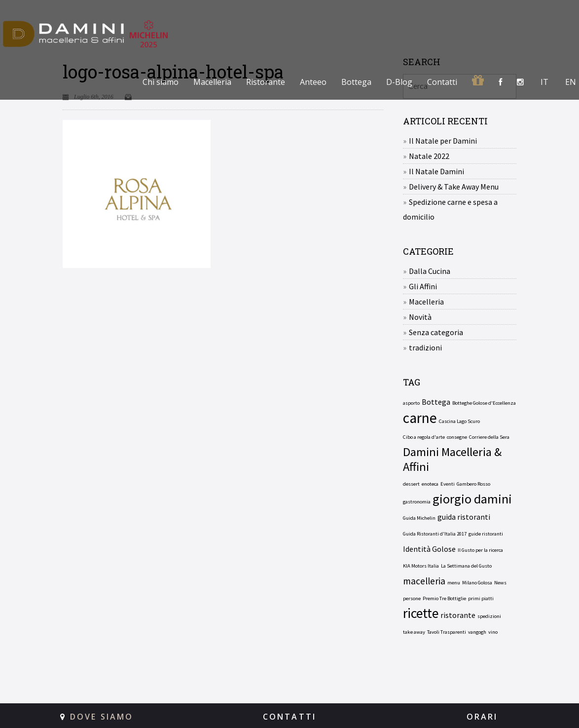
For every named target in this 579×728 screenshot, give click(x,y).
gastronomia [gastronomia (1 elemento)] (417, 502)
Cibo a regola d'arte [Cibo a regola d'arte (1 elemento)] (424, 437)
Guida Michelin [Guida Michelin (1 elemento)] (419, 518)
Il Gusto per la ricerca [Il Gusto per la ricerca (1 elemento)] (480, 550)
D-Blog (399, 82)
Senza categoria (436, 332)
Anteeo (313, 82)
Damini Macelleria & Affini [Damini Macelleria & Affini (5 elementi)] (452, 460)
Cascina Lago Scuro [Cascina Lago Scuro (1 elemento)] (459, 421)
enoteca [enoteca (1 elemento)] (430, 484)
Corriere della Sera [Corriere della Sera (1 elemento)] (489, 437)
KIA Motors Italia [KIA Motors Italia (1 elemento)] (421, 566)
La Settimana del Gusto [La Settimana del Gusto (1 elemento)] (466, 566)
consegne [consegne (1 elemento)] (457, 437)
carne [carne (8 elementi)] (420, 418)
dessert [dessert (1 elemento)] (411, 484)
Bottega (356, 82)
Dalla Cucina (430, 271)
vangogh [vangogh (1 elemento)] (477, 632)
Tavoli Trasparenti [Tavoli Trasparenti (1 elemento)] (447, 632)
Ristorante (266, 82)
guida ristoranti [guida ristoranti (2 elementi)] (464, 517)
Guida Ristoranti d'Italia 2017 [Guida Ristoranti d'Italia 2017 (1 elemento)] (435, 534)
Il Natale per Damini (443, 141)
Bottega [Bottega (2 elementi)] (436, 402)
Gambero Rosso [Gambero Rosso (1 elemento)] (473, 484)
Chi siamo (161, 82)
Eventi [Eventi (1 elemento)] (448, 484)
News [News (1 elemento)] (500, 583)
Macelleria (212, 82)
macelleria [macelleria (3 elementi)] (424, 581)
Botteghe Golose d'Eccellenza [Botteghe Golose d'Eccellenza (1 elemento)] (484, 403)
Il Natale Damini (436, 171)
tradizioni (425, 347)
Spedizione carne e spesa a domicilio (450, 209)
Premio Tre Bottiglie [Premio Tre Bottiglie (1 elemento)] (444, 598)
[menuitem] (543, 82)
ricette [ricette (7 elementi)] (421, 613)
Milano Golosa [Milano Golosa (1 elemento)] (477, 583)
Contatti (442, 82)
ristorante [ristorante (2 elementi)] (458, 615)
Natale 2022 (429, 156)
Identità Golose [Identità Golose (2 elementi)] (429, 549)
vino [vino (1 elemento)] (493, 632)
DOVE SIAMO (102, 717)
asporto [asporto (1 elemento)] (411, 403)
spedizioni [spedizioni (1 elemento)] (489, 616)
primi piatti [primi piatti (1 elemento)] (481, 598)
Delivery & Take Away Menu (454, 187)
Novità (420, 317)
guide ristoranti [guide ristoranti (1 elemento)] (486, 534)
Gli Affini (423, 286)
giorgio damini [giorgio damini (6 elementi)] (472, 499)
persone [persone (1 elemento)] (412, 598)
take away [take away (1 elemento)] (414, 632)
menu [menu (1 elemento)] (454, 583)
